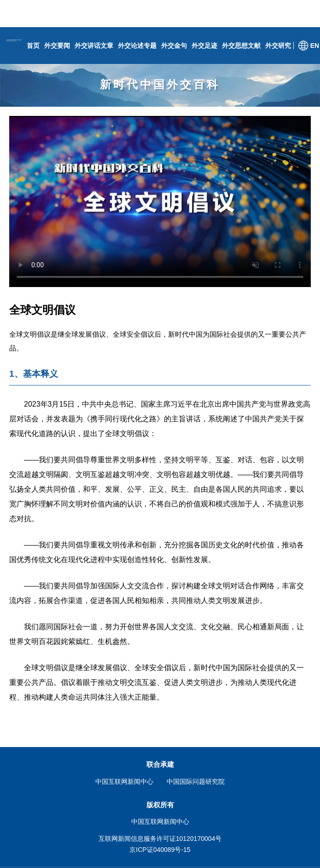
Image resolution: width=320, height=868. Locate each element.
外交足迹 (204, 46)
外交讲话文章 (94, 46)
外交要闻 (57, 46)
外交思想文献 (241, 46)
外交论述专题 (137, 46)
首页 (33, 46)
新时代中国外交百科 (160, 84)
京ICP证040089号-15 (160, 850)
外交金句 (174, 46)
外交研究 (278, 46)
